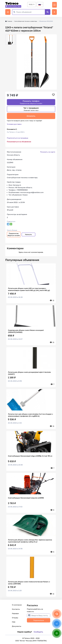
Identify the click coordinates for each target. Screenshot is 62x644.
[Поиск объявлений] (31, 12)
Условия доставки (14, 124)
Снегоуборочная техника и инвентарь (26, 21)
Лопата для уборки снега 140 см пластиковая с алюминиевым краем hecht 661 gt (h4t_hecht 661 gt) (29, 289)
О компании (17, 605)
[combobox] (32, 5)
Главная (9, 21)
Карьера (15, 613)
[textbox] (40, 4)
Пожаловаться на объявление (19, 142)
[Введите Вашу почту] (41, 615)
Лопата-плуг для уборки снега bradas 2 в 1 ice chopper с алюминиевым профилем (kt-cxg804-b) (30, 415)
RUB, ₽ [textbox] (31, 4)
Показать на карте (48, 152)
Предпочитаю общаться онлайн (14, 234)
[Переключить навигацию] (54, 5)
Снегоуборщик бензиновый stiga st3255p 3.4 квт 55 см (30, 456)
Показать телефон (31, 102)
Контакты (16, 609)
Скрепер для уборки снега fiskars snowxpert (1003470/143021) (26, 331)
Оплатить (31, 116)
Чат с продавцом (31, 109)
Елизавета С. (12, 129)
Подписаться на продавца (18, 138)
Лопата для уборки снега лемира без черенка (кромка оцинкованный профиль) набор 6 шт (30, 541)
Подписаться (39, 620)
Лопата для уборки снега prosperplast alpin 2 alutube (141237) (29, 373)
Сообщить (38, 632)
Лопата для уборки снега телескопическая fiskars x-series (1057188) (29, 583)
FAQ (14, 622)
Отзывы (15, 618)
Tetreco (12, 3)
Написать (28, 234)
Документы (17, 626)
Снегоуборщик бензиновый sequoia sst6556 (26, 498)
